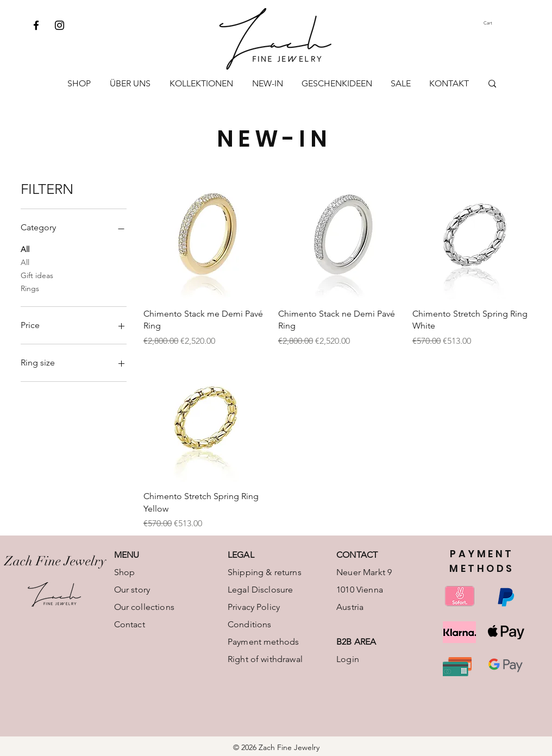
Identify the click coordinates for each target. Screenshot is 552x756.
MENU (127, 555)
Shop (125, 572)
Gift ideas (37, 275)
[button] (498, 23)
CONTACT (357, 555)
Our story (132, 590)
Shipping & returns (265, 572)
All (25, 249)
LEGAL (241, 555)
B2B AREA (356, 642)
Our (121, 607)
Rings (30, 288)
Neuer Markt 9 (364, 572)
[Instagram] (59, 25)
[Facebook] (36, 25)
